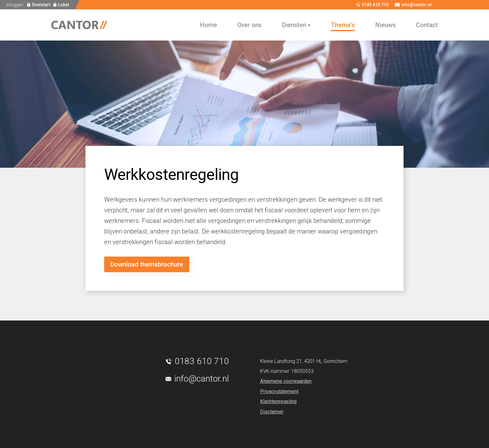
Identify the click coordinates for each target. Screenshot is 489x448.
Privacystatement (279, 391)
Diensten (294, 25)
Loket (63, 5)
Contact (427, 25)
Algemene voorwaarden (286, 381)
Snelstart (41, 5)
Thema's (343, 25)
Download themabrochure (147, 264)
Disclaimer (272, 412)
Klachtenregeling (278, 401)
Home (208, 25)
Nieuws (385, 25)
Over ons (249, 25)
